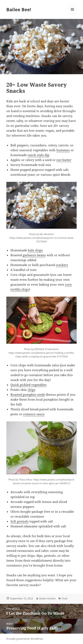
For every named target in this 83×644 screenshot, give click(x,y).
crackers (62, 265)
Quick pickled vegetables (29, 385)
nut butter (64, 160)
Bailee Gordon (47, 598)
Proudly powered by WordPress (25, 639)
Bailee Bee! (19, 9)
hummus (63, 150)
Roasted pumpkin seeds (28, 394)
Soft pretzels (20, 521)
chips (31, 390)
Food (64, 598)
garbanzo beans (34, 255)
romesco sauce (34, 414)
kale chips (35, 250)
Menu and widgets (72, 14)
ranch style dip (38, 155)
